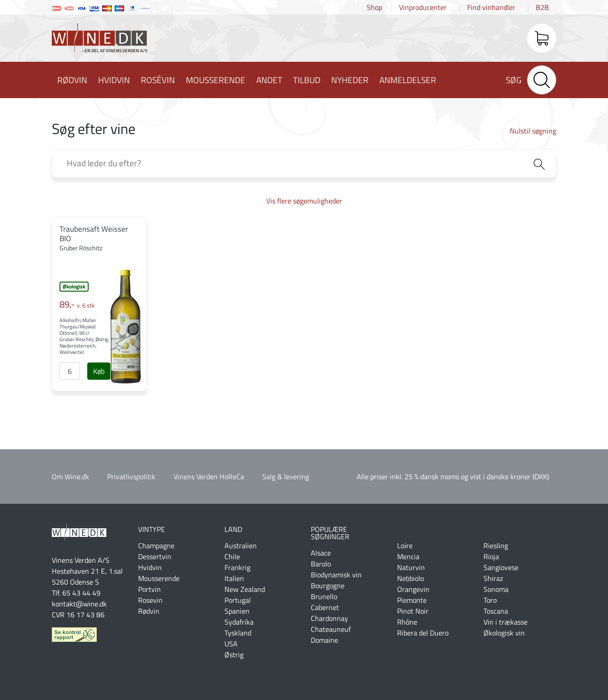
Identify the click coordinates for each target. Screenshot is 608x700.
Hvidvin (114, 80)
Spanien (237, 611)
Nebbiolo (411, 578)
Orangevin (413, 589)
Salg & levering (286, 477)
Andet (269, 80)
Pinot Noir (413, 611)
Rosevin (150, 600)
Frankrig (237, 567)
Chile (232, 556)
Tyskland (238, 633)
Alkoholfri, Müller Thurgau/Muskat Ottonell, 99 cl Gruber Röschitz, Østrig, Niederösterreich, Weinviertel (84, 336)
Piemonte (412, 600)
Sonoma (496, 589)
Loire (405, 546)
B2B (542, 7)
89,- (77, 304)
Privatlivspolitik (131, 477)
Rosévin (158, 80)
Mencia (408, 556)
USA (231, 644)
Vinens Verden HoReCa (209, 477)
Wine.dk (100, 40)
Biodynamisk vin (336, 575)
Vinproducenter (423, 7)
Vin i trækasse (506, 622)
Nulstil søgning (533, 131)
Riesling (496, 546)
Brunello (324, 596)
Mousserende (216, 80)
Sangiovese (501, 567)
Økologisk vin (504, 633)
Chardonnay (329, 618)
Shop (374, 7)
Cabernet (325, 607)
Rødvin (72, 80)
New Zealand (245, 589)
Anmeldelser (408, 80)
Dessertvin (155, 556)
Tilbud (307, 80)
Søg (514, 80)
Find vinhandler (491, 7)
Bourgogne (328, 586)
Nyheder (350, 80)
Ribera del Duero (423, 633)
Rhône (407, 622)
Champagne (156, 546)
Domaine (324, 640)
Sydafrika (239, 622)
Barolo (321, 564)
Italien (234, 578)
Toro (490, 600)
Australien (241, 546)
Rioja (491, 556)
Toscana (496, 611)
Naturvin (411, 567)
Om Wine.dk (70, 477)
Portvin (150, 589)
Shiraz (493, 578)
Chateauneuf (331, 629)
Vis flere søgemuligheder (304, 201)
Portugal (238, 600)
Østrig (234, 655)
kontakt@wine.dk (79, 604)
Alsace (321, 553)
